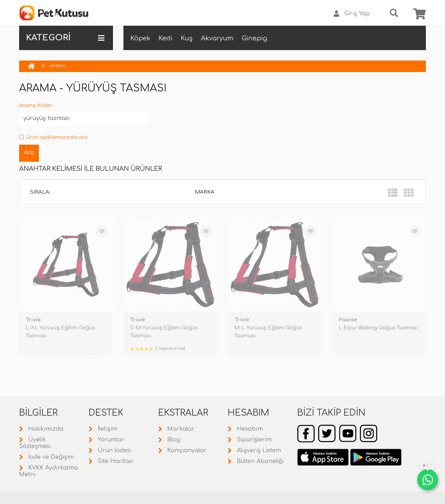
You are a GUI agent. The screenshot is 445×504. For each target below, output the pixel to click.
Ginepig (254, 38)
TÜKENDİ (94, 366)
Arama (58, 66)
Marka (205, 192)
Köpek (140, 38)
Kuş (187, 38)
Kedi (165, 38)
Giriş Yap (352, 14)
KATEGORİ (65, 38)
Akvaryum (217, 38)
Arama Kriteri (35, 106)
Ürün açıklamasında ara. (54, 137)
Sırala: (40, 192)
